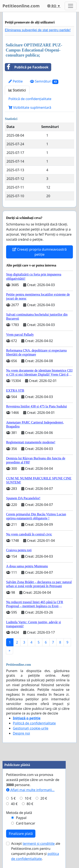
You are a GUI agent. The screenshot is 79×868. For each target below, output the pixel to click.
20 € (44, 798)
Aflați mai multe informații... (30, 790)
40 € (14, 804)
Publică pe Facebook (27, 67)
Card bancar (26, 823)
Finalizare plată (21, 834)
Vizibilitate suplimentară (30, 107)
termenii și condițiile (39, 844)
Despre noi (21, 733)
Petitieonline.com (21, 6)
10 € (28, 798)
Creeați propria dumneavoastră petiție (39, 252)
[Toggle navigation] (71, 6)
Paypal (21, 818)
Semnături (44, 81)
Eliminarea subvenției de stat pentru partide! (38, 30)
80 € (30, 804)
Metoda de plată (19, 813)
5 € (13, 798)
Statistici (17, 90)
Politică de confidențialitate (30, 99)
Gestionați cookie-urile (31, 728)
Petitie (16, 81)
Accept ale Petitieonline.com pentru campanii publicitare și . (36, 851)
